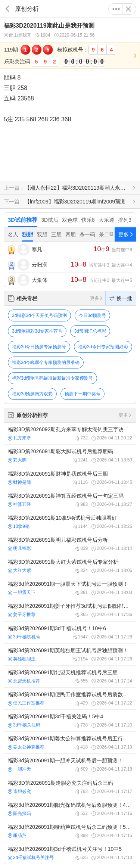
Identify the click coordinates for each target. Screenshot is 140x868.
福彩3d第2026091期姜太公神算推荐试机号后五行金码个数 (70, 743)
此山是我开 (18, 35)
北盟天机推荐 (24, 681)
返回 (7, 9)
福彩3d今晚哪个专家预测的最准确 (46, 363)
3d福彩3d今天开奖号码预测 (39, 315)
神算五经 (19, 504)
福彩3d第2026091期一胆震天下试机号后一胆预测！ (70, 588)
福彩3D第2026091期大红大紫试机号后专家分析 (70, 566)
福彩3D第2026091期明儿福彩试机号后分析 (70, 544)
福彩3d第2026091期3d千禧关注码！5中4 (70, 721)
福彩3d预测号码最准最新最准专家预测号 (52, 378)
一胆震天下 (22, 592)
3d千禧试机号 (24, 637)
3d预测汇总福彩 (90, 331)
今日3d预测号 (92, 315)
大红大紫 (19, 570)
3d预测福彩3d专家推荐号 (37, 331)
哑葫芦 (17, 836)
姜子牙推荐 (22, 615)
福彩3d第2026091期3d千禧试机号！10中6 (70, 632)
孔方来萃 (19, 438)
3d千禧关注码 (24, 725)
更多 (116, 9)
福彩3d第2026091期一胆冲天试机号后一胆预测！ (70, 765)
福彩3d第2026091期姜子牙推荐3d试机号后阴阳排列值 (70, 610)
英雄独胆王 (22, 659)
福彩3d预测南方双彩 (32, 394)
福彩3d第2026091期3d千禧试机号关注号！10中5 (70, 853)
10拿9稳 (19, 526)
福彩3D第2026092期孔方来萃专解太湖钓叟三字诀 (70, 433)
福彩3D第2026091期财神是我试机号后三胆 (70, 478)
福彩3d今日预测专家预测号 (39, 347)
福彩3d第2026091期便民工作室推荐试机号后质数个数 (70, 699)
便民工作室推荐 (26, 703)
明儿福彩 (19, 548)
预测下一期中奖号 (83, 394)
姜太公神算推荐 (26, 747)
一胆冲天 (19, 769)
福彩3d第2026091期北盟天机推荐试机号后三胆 (70, 676)
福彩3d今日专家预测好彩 (103, 347)
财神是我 (19, 482)
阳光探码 (19, 813)
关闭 (128, 9)
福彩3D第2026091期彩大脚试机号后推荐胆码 (70, 455)
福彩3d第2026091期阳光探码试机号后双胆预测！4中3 (70, 809)
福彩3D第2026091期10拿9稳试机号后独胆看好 (70, 522)
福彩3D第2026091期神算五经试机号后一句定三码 (70, 500)
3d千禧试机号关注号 (31, 858)
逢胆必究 (19, 791)
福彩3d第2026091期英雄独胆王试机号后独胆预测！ (70, 654)
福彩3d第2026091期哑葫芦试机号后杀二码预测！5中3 (70, 831)
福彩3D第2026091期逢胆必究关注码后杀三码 (70, 787)
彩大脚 (17, 460)
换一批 (121, 298)
